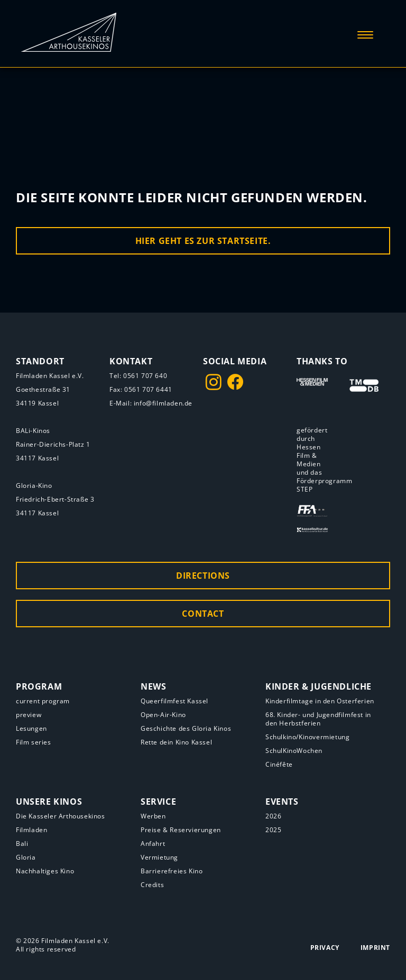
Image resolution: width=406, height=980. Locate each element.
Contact (203, 614)
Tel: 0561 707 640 (138, 376)
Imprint (375, 948)
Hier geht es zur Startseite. (203, 241)
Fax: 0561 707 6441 (141, 389)
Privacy (325, 948)
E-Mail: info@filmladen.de (151, 403)
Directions (203, 576)
